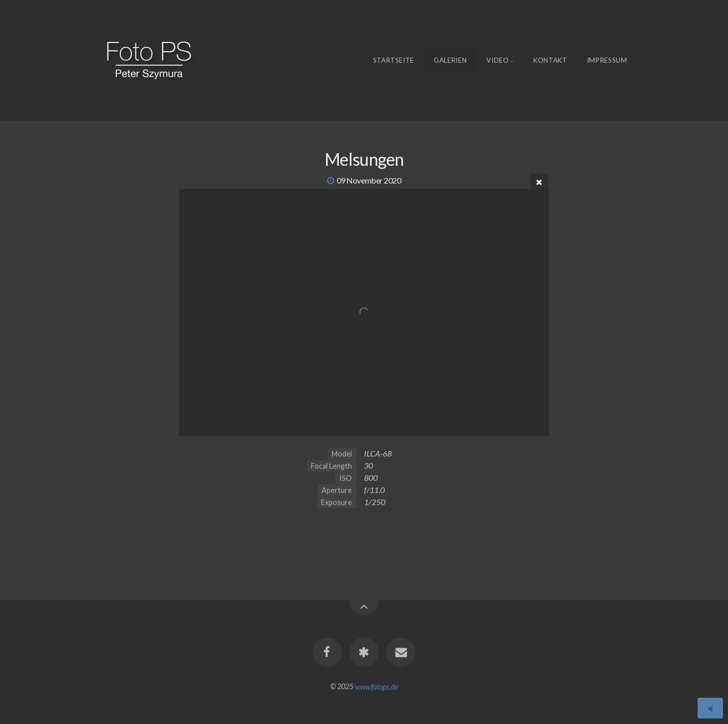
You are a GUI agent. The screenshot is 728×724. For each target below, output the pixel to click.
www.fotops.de (377, 686)
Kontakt (550, 60)
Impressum (607, 60)
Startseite (394, 60)
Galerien (450, 60)
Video (497, 60)
